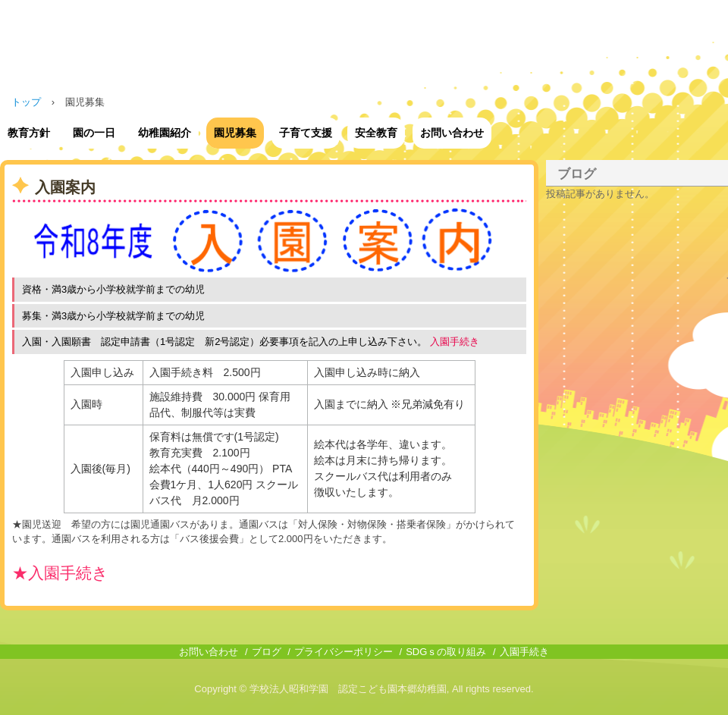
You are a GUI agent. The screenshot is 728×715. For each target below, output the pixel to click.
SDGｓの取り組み (446, 652)
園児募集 (235, 133)
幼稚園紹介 (165, 133)
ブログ (577, 174)
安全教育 (376, 133)
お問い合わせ (452, 133)
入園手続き (524, 652)
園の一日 (94, 133)
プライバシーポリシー (344, 652)
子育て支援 (306, 133)
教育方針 (29, 133)
